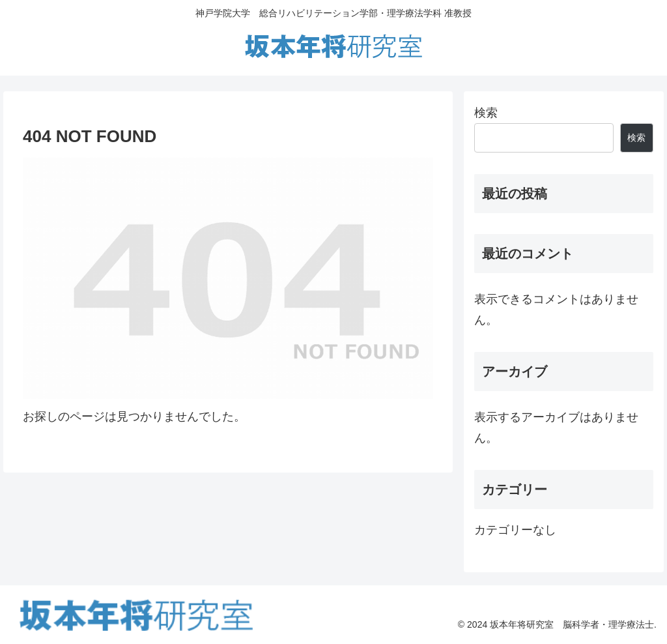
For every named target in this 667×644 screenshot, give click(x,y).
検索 (486, 113)
